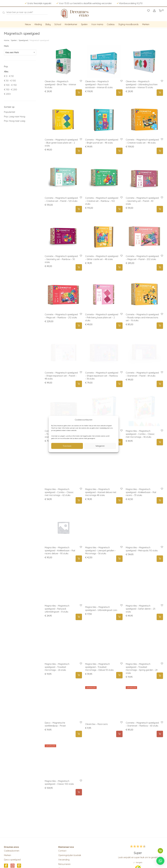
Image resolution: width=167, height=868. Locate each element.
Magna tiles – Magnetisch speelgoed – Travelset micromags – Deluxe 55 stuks (99, 667)
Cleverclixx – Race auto (96, 724)
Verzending (64, 860)
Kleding (38, 24)
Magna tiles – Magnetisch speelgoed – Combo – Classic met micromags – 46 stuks (140, 434)
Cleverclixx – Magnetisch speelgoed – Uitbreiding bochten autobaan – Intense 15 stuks (142, 84)
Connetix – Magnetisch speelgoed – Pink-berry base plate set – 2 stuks (102, 317)
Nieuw (28, 24)
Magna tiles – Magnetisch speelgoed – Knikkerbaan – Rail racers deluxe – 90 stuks (60, 550)
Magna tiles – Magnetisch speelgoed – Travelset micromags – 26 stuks (57, 667)
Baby (48, 24)
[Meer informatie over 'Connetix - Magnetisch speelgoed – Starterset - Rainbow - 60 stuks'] (160, 734)
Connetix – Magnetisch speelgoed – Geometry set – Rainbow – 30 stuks (61, 259)
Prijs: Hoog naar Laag (15, 121)
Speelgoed (23, 40)
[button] (79, 93)
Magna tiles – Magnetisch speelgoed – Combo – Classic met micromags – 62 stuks (59, 492)
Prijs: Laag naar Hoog (15, 117)
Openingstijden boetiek (70, 855)
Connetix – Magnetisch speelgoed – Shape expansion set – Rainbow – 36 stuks (102, 376)
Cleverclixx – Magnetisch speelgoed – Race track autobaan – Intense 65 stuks (99, 84)
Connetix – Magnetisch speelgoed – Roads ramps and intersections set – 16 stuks (142, 317)
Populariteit (10, 112)
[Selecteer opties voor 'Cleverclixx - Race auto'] (119, 734)
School (58, 24)
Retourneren (64, 864)
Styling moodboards (128, 24)
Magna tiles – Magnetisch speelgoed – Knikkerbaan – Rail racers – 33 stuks (141, 492)
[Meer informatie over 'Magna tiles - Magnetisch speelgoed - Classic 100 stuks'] (79, 792)
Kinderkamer (71, 24)
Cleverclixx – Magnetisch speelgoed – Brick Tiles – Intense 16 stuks (60, 84)
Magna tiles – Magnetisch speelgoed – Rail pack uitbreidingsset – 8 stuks (57, 609)
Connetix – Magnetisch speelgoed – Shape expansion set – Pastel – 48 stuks (61, 376)
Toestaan (67, 446)
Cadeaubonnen (12, 851)
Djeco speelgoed (12, 860)
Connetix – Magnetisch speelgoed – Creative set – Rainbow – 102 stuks (102, 201)
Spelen (84, 24)
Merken (146, 24)
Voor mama (97, 24)
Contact (62, 851)
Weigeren (100, 446)
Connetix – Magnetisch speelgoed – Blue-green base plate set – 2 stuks (61, 143)
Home (7, 40)
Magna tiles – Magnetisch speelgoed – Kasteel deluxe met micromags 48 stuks (101, 492)
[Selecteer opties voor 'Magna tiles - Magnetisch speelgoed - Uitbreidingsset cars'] (119, 617)
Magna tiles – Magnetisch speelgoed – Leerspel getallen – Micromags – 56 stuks (101, 550)
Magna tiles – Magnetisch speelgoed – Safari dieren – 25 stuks (141, 609)
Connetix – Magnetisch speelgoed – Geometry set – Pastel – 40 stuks (142, 201)
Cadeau (111, 24)
